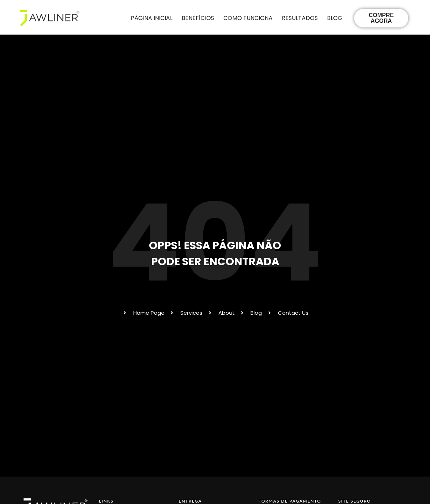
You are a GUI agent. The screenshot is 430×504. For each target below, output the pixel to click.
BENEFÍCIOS (198, 18)
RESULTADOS (300, 18)
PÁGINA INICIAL (152, 18)
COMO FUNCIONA (248, 18)
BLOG (335, 18)
